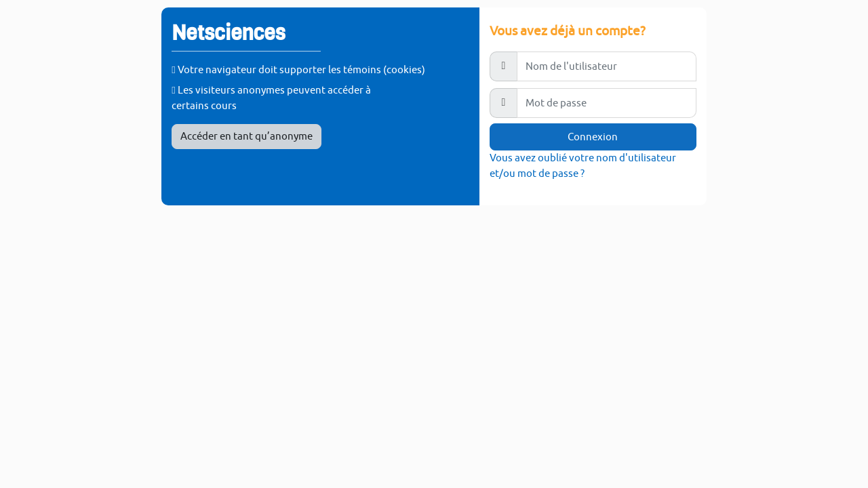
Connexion (593, 137)
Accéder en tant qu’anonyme (246, 136)
